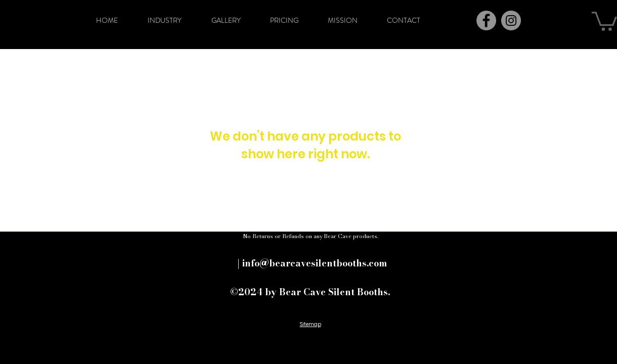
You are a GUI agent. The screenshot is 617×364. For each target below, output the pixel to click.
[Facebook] (486, 20)
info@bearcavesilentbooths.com (315, 263)
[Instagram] (511, 20)
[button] (604, 20)
